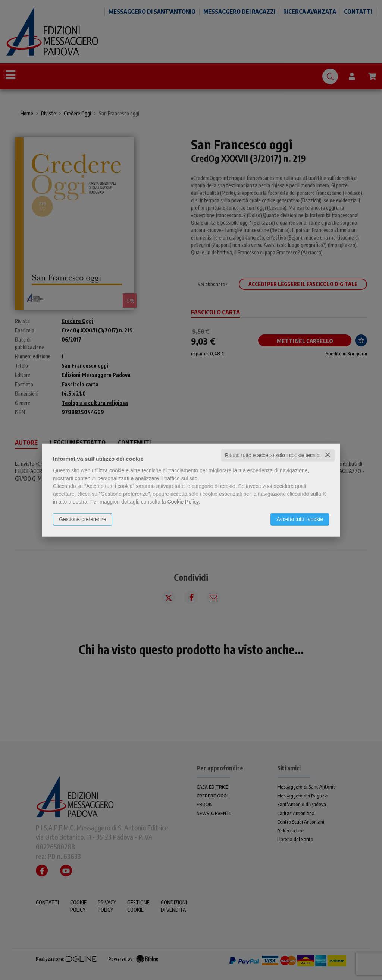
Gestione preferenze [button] (83, 519)
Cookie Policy (183, 502)
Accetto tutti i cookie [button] (300, 519)
